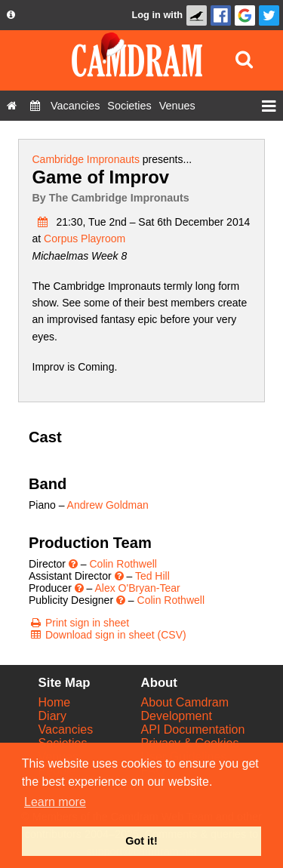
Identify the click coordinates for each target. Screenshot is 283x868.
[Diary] (35, 106)
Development (177, 716)
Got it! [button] (141, 841)
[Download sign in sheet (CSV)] (108, 635)
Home (55, 702)
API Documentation (193, 729)
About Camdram (185, 702)
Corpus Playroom (85, 239)
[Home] (12, 106)
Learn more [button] (55, 802)
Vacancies (66, 729)
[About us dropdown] (11, 15)
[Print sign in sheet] (79, 623)
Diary (52, 716)
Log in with (157, 15)
